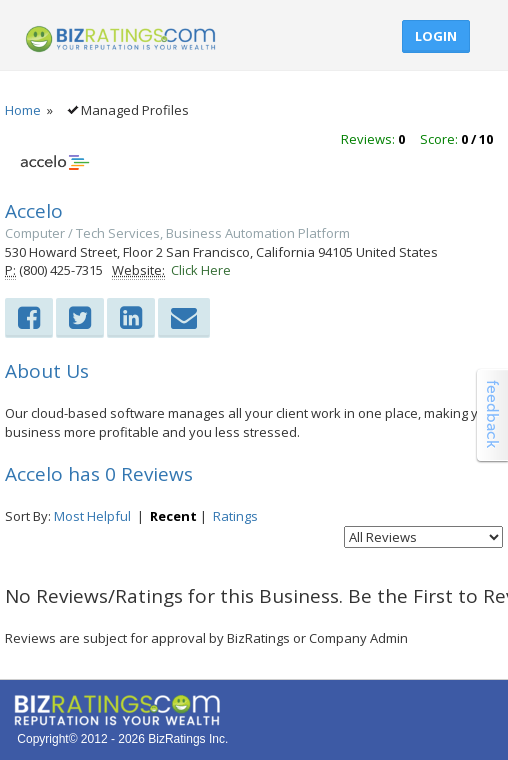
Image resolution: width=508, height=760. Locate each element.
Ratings (235, 516)
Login (436, 36)
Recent (173, 516)
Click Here (201, 270)
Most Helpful (92, 516)
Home (23, 110)
